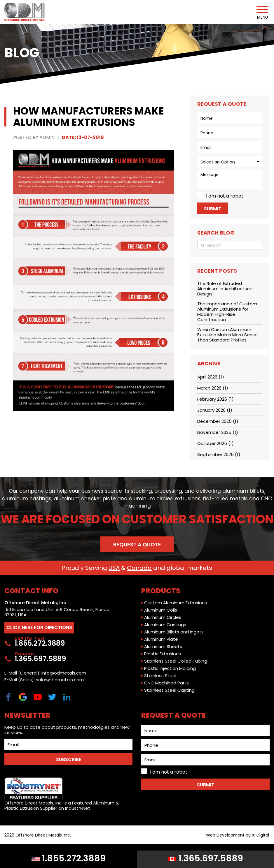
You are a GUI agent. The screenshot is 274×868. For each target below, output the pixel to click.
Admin (47, 137)
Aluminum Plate (161, 639)
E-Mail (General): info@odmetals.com (45, 673)
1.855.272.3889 (69, 858)
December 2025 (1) (218, 421)
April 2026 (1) (211, 377)
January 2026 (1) (215, 410)
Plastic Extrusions (163, 654)
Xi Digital (260, 835)
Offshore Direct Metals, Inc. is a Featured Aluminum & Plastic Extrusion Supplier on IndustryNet (62, 794)
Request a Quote (137, 544)
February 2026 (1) (215, 399)
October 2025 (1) (215, 443)
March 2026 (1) (213, 388)
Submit (213, 209)
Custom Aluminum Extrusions (176, 603)
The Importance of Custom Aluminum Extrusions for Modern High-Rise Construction (227, 312)
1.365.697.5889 (206, 858)
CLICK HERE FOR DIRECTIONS (39, 627)
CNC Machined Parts (166, 683)
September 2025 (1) (219, 454)
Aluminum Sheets (163, 647)
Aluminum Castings (165, 625)
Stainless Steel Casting (169, 690)
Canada (139, 568)
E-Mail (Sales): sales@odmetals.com (44, 680)
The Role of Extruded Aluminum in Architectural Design (225, 289)
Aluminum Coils (161, 610)
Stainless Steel (160, 676)
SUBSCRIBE (69, 759)
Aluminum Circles (163, 617)
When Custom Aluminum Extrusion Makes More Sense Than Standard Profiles (227, 335)
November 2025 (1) (218, 432)
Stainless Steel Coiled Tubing (176, 661)
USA (114, 568)
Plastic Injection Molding (170, 668)
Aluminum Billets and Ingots (174, 632)
